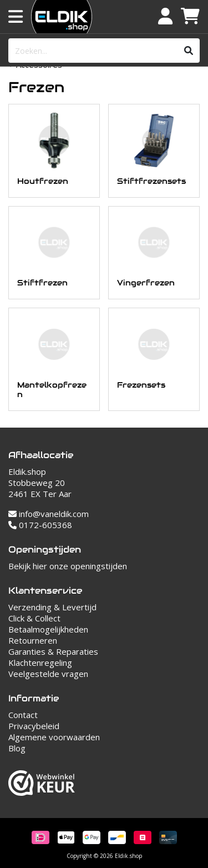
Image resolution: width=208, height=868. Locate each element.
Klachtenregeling (40, 663)
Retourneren (33, 640)
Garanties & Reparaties (53, 651)
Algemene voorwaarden (54, 737)
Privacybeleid (34, 726)
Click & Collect (34, 618)
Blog (17, 748)
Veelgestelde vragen (48, 674)
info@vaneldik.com (49, 514)
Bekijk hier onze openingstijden (68, 566)
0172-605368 (40, 525)
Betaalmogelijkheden (48, 629)
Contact (23, 715)
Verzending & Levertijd (52, 607)
